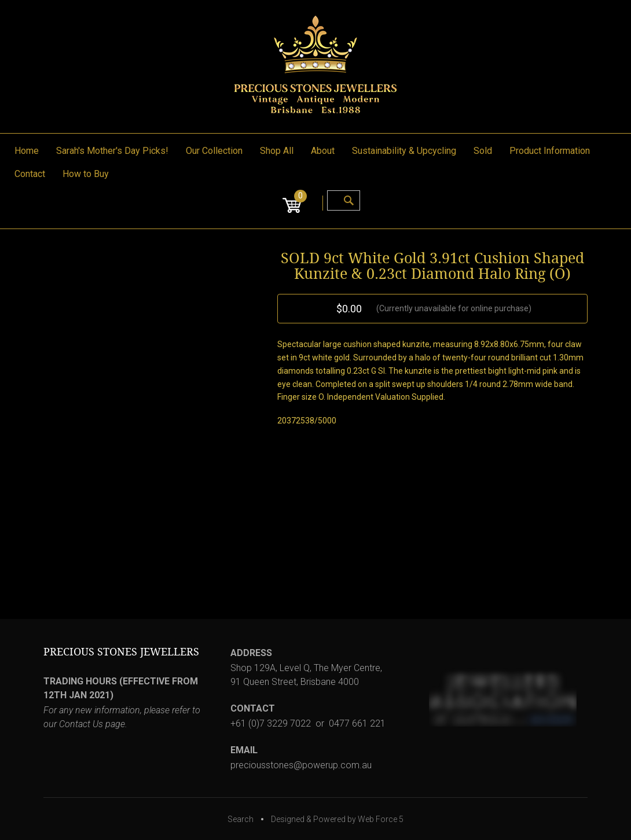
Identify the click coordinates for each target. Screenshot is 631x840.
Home (27, 151)
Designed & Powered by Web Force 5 (337, 819)
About (323, 151)
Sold (483, 151)
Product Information (550, 151)
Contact (30, 174)
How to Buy (86, 174)
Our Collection (214, 151)
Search (241, 819)
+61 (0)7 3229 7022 (271, 723)
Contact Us (81, 724)
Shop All (277, 151)
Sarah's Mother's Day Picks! (112, 151)
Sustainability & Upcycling (404, 151)
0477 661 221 (357, 723)
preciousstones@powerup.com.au (301, 765)
